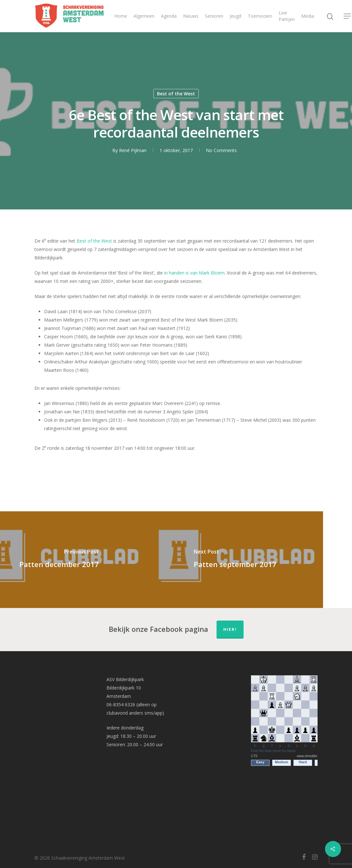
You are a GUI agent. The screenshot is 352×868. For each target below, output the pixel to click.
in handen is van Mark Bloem (194, 273)
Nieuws (191, 16)
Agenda (169, 16)
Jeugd (236, 16)
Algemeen (144, 16)
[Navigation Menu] (347, 16)
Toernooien (260, 16)
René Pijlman (133, 150)
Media (308, 16)
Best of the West (176, 94)
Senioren (214, 16)
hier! (230, 629)
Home (121, 16)
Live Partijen (287, 16)
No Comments (221, 150)
